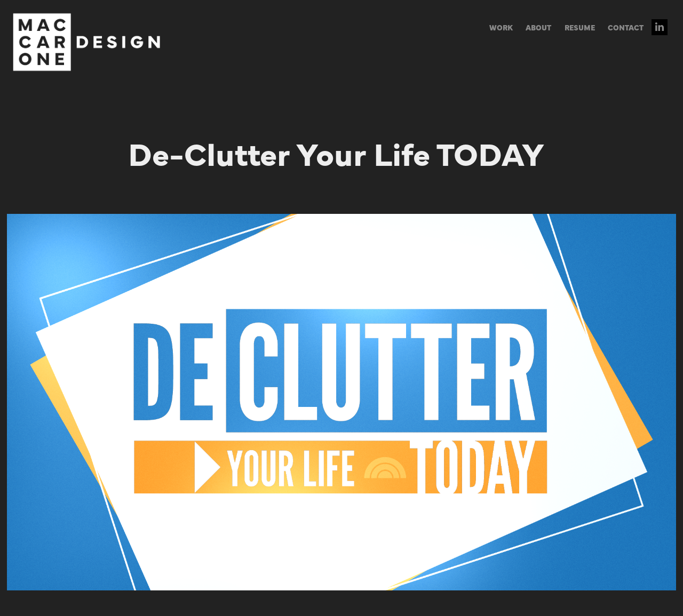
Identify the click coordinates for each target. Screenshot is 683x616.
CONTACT (626, 27)
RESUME (580, 27)
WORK (501, 27)
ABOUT (538, 27)
